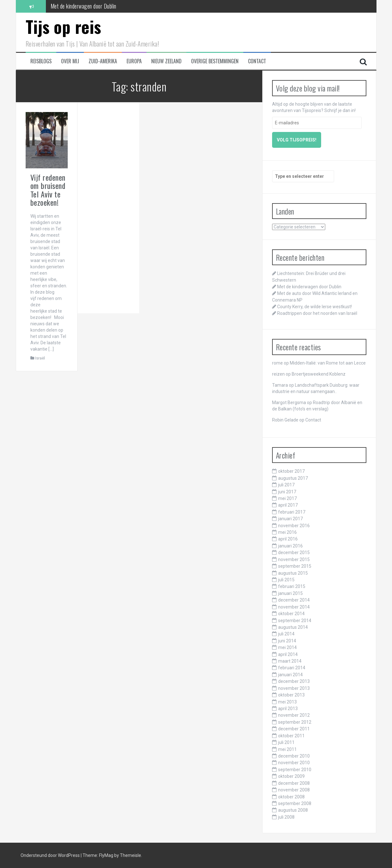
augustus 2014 (293, 627)
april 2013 (288, 709)
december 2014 (294, 600)
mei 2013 (287, 702)
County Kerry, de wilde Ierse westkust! (314, 307)
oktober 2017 (291, 471)
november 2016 (294, 526)
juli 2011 (286, 742)
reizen (278, 374)
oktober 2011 (291, 736)
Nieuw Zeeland (166, 61)
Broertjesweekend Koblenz (319, 374)
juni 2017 (287, 492)
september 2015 (295, 566)
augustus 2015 (293, 573)
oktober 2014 (291, 614)
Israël (40, 358)
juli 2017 (286, 485)
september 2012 (295, 722)
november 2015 (294, 559)
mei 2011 (287, 749)
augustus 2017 (293, 478)
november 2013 (294, 688)
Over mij (70, 61)
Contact (257, 61)
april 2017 (288, 505)
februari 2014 (292, 668)
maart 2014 (290, 661)
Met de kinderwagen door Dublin (84, 6)
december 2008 (294, 783)
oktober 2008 (291, 797)
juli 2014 (286, 634)
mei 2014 (287, 647)
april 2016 (288, 539)
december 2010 (294, 756)
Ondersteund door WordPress (51, 855)
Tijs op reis (63, 26)
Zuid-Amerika (103, 61)
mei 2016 (287, 532)
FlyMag (106, 855)
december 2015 (294, 553)
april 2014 (288, 654)
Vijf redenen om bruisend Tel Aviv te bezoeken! (48, 190)
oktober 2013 (291, 695)
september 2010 (295, 770)
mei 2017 (287, 498)
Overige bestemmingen (215, 61)
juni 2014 (287, 641)
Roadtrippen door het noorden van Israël (317, 313)
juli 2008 (286, 817)
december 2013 (294, 681)
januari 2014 (290, 675)
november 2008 (294, 790)
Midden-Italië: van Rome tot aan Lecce (328, 363)
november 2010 (294, 763)
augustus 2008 (293, 810)
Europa (134, 61)
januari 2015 (290, 593)
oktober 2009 (291, 776)
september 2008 (295, 803)
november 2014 (294, 607)
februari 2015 (292, 586)
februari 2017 (292, 512)
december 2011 (294, 729)
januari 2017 (290, 519)
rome (277, 363)
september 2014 (295, 621)
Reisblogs (41, 61)
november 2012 (294, 715)
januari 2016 (290, 546)
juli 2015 (286, 580)
